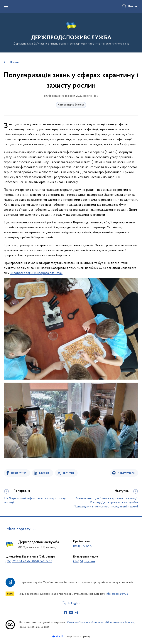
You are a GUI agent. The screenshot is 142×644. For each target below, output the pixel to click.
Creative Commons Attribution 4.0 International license (101, 623)
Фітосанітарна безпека (71, 105)
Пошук (133, 6)
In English (74, 603)
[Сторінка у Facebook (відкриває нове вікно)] (65, 613)
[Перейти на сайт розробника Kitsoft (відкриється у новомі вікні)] (58, 636)
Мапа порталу (19, 529)
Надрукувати (126, 473)
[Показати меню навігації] (6, 6)
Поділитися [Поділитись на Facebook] (19, 473)
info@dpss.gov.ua (84, 561)
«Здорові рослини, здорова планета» (36, 273)
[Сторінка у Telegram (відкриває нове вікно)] (77, 613)
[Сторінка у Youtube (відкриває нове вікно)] (71, 613)
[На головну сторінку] (71, 32)
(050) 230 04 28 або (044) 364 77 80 (29, 561)
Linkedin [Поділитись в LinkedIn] (44, 473)
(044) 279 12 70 (83, 546)
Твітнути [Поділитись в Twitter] (68, 473)
